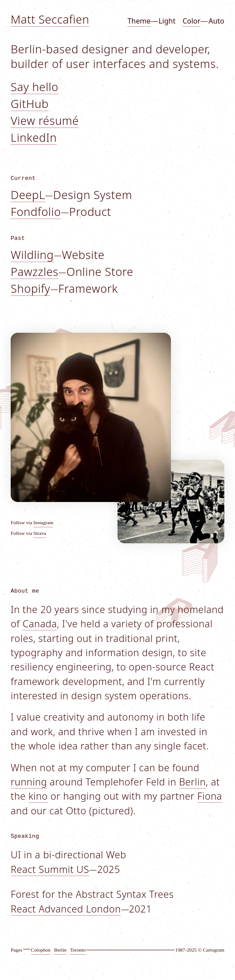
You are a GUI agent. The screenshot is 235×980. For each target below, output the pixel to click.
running (29, 782)
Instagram (43, 522)
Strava (40, 533)
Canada (40, 623)
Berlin (192, 782)
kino (38, 796)
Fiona (210, 796)
